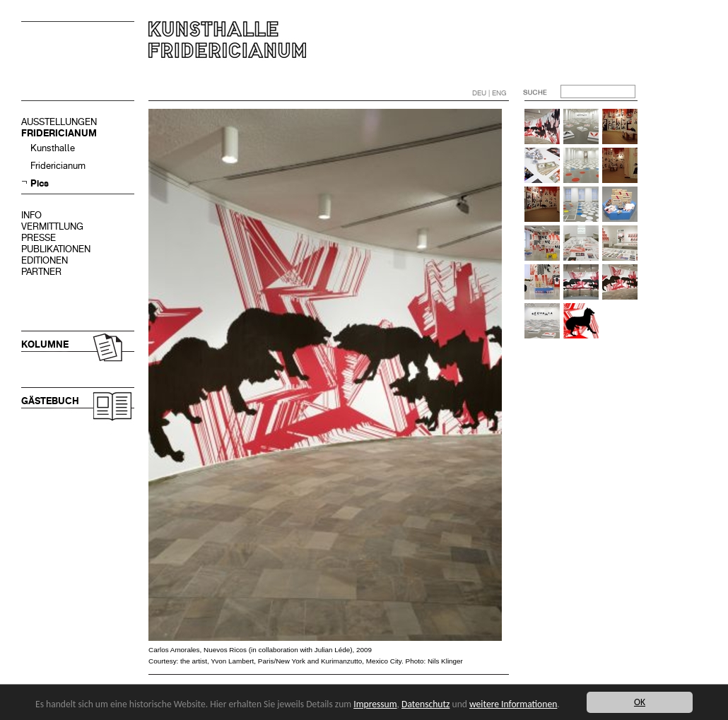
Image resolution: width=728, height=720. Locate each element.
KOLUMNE (45, 344)
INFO (31, 215)
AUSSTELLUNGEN (59, 122)
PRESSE (39, 238)
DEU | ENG (489, 93)
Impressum (375, 704)
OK (640, 702)
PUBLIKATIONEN (56, 249)
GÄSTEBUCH (50, 401)
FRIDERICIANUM (59, 133)
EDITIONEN (45, 260)
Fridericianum (58, 166)
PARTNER (41, 272)
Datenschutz (425, 704)
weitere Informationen (513, 704)
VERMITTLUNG (52, 226)
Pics (40, 183)
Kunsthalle (53, 148)
